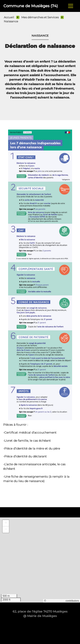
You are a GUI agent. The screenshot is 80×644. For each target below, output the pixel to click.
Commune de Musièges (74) (31, 6)
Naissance (11, 21)
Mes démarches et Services (40, 17)
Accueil (9, 17)
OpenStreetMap (56, 601)
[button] (6, 523)
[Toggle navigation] (71, 6)
